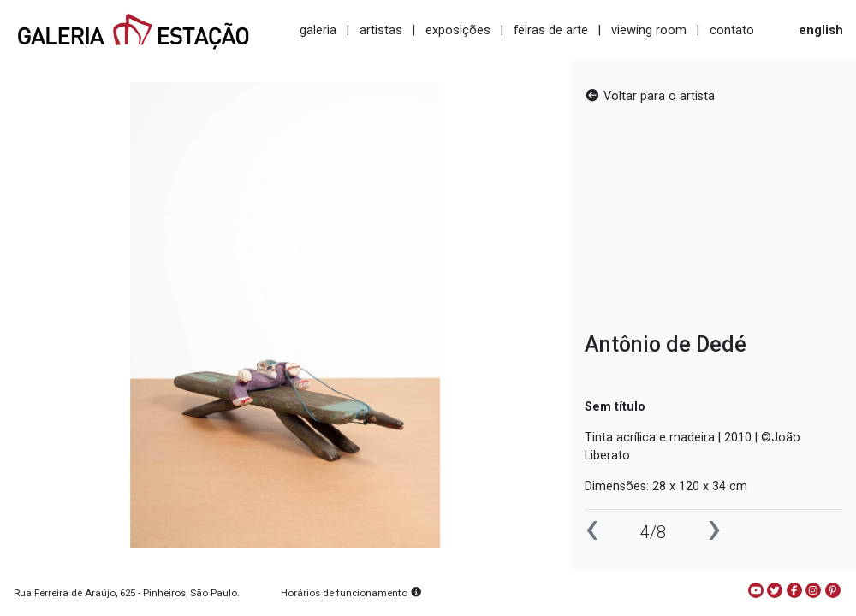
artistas (381, 30)
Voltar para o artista (650, 96)
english (821, 30)
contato (732, 30)
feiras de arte (551, 30)
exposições (458, 30)
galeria (318, 30)
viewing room (649, 30)
